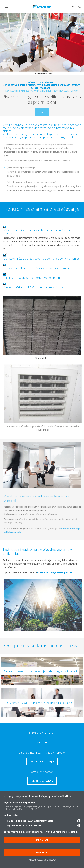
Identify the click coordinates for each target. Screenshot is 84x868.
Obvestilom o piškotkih (65, 832)
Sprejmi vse (42, 840)
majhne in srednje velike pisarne (54, 572)
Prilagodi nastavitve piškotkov (42, 860)
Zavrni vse (42, 852)
